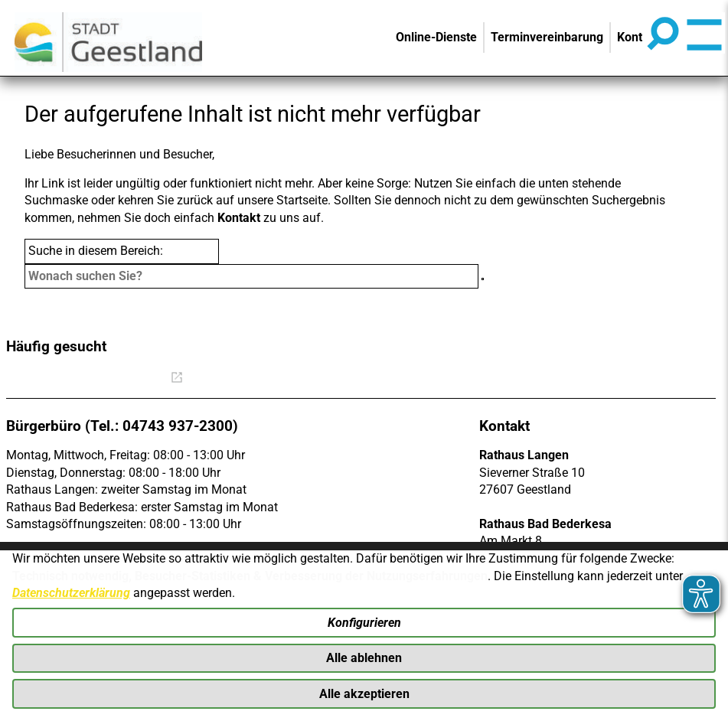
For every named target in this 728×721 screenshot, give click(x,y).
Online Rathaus (132, 379)
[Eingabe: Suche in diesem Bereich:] (251, 276)
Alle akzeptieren (364, 693)
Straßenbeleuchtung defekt (586, 379)
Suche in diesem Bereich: (96, 251)
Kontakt (239, 218)
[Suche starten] (483, 279)
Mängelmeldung (457, 379)
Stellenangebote (360, 379)
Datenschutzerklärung (71, 591)
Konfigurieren (364, 621)
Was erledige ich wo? (249, 379)
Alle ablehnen (364, 657)
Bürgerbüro (41, 379)
